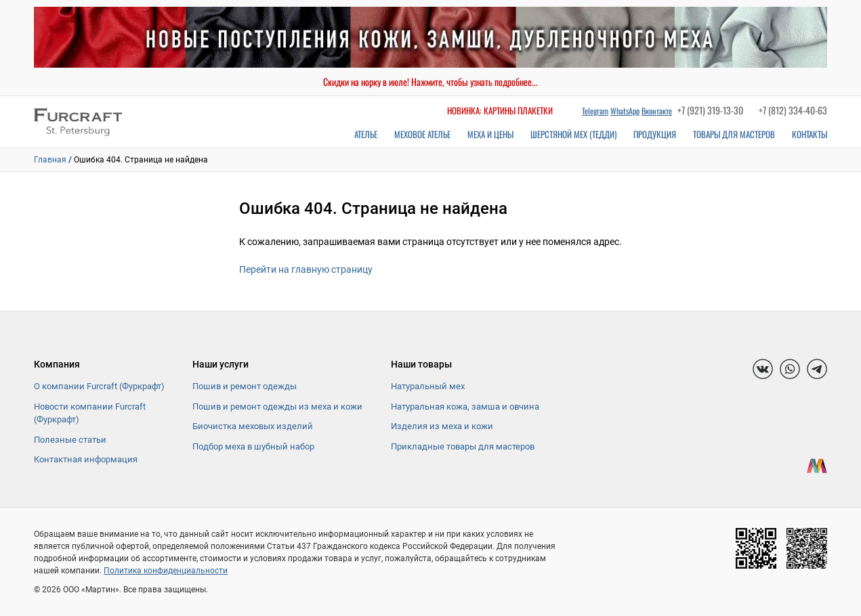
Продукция (655, 134)
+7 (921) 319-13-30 (710, 110)
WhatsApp (625, 111)
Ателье (366, 134)
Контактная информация (86, 459)
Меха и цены (490, 134)
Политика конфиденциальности (166, 571)
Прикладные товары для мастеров (463, 446)
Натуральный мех (428, 386)
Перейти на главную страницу (306, 269)
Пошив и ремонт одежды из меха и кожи (277, 406)
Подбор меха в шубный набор (253, 446)
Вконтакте (657, 111)
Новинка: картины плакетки (500, 110)
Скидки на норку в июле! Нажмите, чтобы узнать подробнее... (430, 82)
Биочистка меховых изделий (253, 426)
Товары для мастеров (734, 134)
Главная (50, 160)
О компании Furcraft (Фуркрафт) (99, 386)
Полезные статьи (70, 440)
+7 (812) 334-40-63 (793, 110)
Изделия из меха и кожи (442, 426)
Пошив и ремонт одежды (245, 386)
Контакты (810, 134)
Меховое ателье (422, 134)
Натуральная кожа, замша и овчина (465, 406)
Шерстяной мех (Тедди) (573, 134)
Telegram (595, 111)
